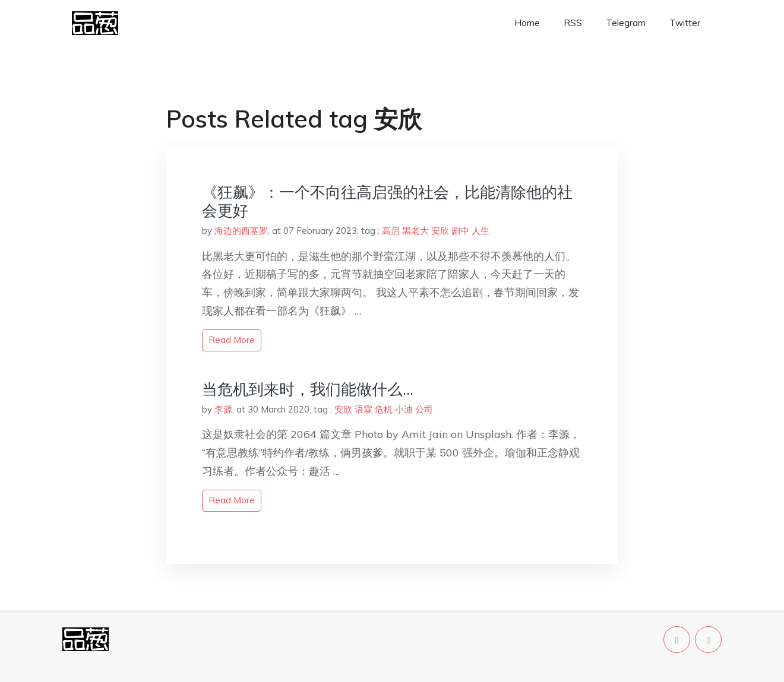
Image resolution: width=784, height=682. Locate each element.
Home (527, 23)
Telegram (626, 23)
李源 (223, 409)
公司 (424, 409)
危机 (384, 409)
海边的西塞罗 (241, 231)
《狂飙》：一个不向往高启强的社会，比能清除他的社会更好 (387, 201)
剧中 (460, 231)
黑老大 (415, 231)
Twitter (685, 23)
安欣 (440, 231)
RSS (573, 23)
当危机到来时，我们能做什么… (308, 389)
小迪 (404, 409)
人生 (480, 231)
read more (232, 340)
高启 (391, 231)
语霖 (363, 409)
